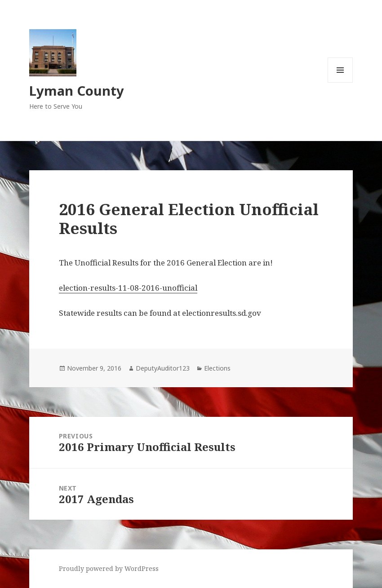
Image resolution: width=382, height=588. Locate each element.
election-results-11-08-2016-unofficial (128, 288)
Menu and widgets (340, 82)
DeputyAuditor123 (163, 368)
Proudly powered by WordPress (109, 568)
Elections (217, 368)
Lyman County (77, 91)
